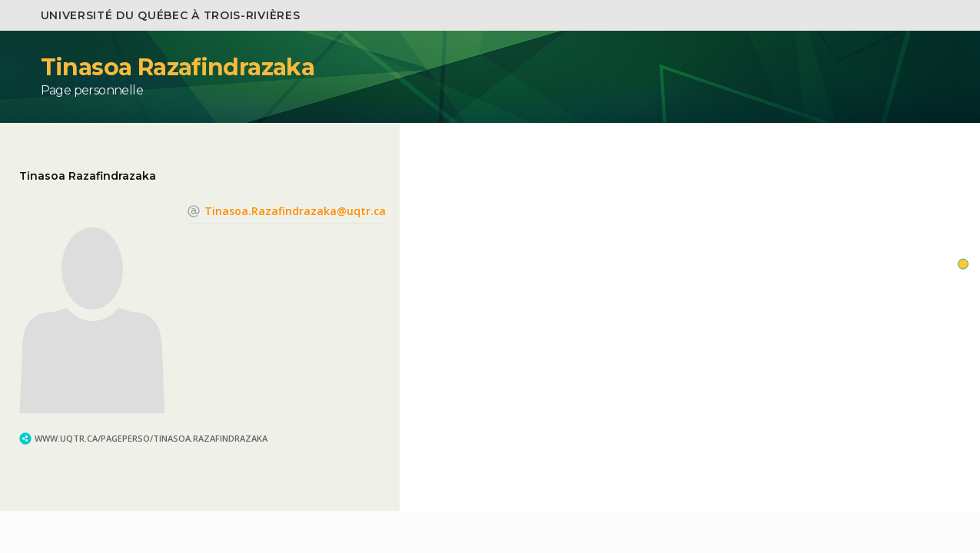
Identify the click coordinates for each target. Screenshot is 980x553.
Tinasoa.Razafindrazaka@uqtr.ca (295, 211)
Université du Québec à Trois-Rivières (171, 15)
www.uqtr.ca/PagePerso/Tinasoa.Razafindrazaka (151, 438)
